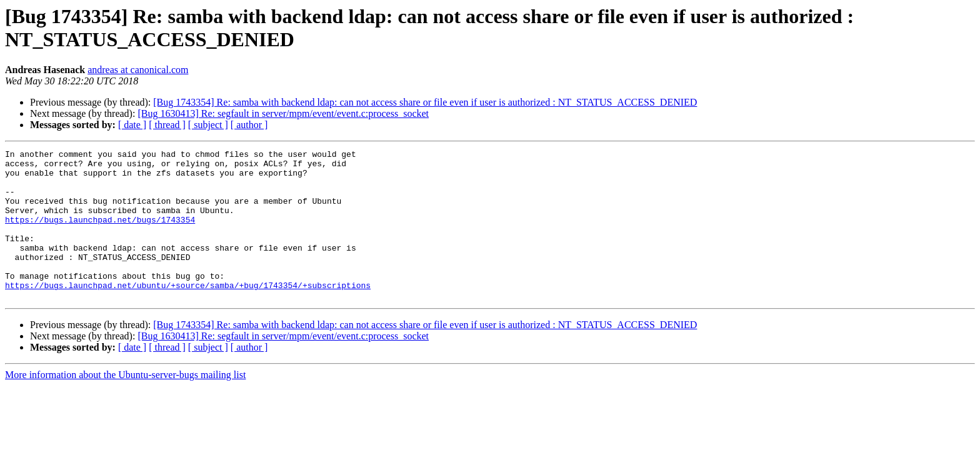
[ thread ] (167, 125)
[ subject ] (208, 125)
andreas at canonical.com (138, 70)
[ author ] (249, 125)
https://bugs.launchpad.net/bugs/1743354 (100, 234)
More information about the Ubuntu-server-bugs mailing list (125, 405)
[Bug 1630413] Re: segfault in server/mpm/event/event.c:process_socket (283, 113)
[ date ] (132, 125)
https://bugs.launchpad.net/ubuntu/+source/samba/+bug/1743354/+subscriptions (188, 313)
